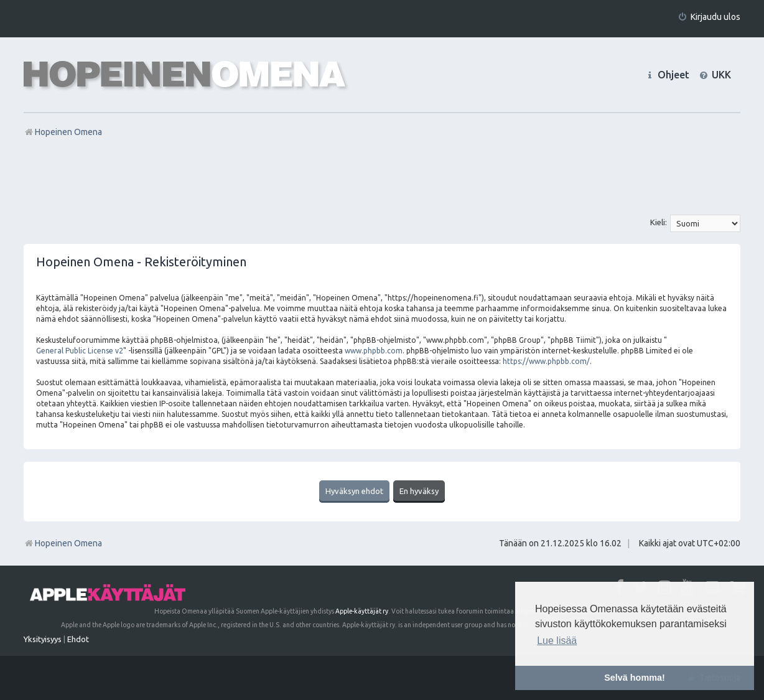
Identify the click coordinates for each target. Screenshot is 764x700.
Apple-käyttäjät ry (362, 611)
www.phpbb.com (374, 351)
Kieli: (659, 222)
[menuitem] (709, 17)
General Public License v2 (80, 351)
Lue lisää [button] (557, 641)
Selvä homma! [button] (635, 678)
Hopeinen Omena (63, 543)
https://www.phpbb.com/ (546, 361)
